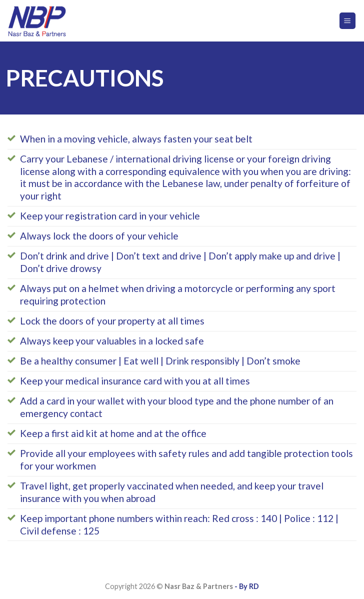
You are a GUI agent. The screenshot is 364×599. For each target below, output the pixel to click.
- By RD (246, 586)
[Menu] (348, 21)
